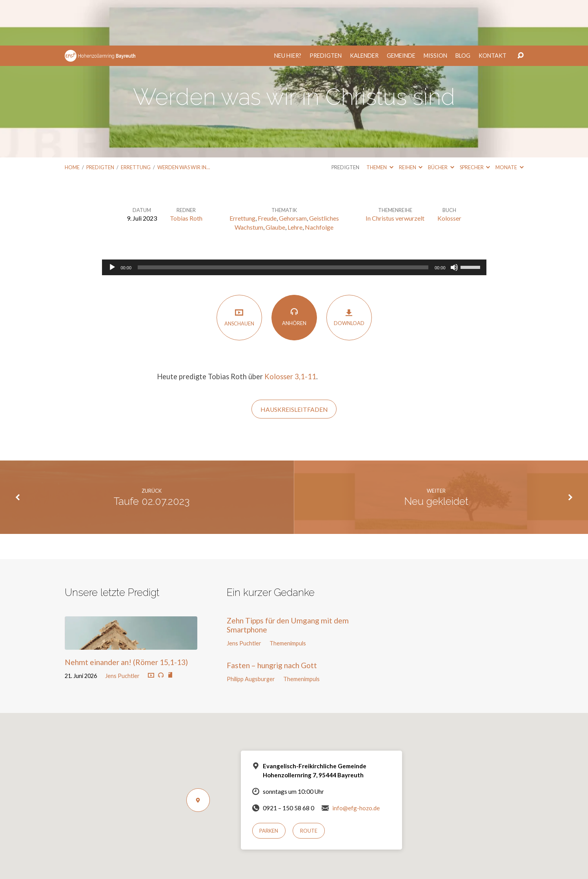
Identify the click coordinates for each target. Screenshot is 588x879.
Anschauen (239, 272)
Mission (435, 10)
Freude (267, 173)
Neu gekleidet (436, 456)
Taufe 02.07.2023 (152, 456)
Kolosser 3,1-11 (290, 331)
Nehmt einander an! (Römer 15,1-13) (126, 617)
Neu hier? (288, 10)
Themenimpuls (288, 598)
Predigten (326, 10)
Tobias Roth (186, 173)
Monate (509, 122)
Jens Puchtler (122, 630)
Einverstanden (263, 868)
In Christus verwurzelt (395, 173)
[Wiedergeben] (112, 222)
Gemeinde (401, 10)
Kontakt (492, 10)
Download (349, 272)
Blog (463, 10)
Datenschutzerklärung (328, 856)
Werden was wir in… (184, 122)
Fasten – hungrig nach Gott (272, 620)
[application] (294, 222)
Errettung (136, 122)
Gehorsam (293, 173)
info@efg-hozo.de (356, 762)
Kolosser (449, 173)
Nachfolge (319, 182)
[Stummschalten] (454, 222)
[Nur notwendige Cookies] (578, 859)
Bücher (441, 122)
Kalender (364, 10)
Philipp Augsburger (251, 633)
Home (72, 122)
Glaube (275, 182)
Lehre (295, 182)
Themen (380, 122)
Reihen (411, 122)
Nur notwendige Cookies (317, 868)
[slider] (283, 222)
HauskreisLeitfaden (294, 364)
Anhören (294, 271)
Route (309, 785)
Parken (269, 785)
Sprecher (475, 122)
